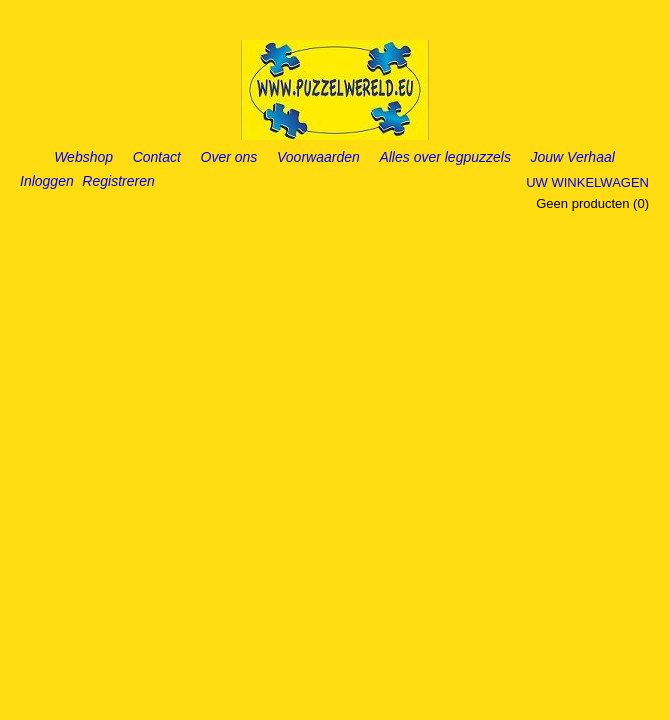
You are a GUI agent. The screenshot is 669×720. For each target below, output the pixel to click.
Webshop (83, 157)
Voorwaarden (318, 157)
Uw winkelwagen (587, 182)
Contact (157, 157)
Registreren (118, 181)
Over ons (229, 157)
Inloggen (47, 181)
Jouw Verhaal (573, 157)
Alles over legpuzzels (445, 157)
